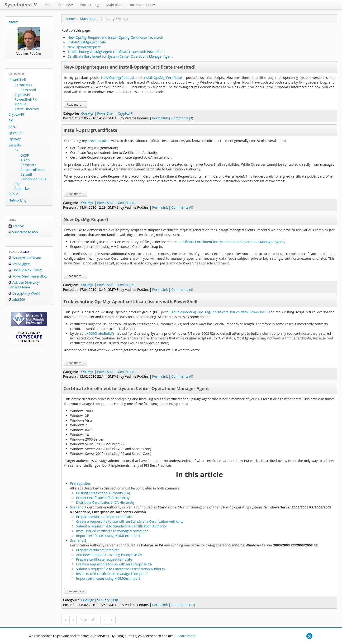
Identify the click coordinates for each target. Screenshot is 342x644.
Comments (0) (182, 207)
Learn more (187, 636)
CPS (48, 5)
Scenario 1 (78, 507)
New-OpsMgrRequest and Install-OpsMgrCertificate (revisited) (115, 37)
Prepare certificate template (98, 550)
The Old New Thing (25, 270)
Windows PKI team (25, 258)
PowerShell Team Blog (28, 276)
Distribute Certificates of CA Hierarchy (105, 502)
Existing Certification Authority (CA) (103, 493)
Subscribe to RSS (23, 232)
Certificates (23, 85)
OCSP (25, 155)
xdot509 (17, 299)
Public (13, 194)
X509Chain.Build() (100, 333)
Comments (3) (182, 118)
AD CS (25, 160)
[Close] (309, 636)
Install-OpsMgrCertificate (87, 42)
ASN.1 (13, 127)
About (13, 22)
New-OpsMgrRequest (84, 47)
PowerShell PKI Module (26, 102)
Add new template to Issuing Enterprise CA (109, 555)
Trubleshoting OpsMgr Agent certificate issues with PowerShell (116, 52)
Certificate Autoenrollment (33, 167)
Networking (17, 200)
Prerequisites (80, 483)
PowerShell (17, 80)
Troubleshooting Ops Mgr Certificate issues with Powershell (218, 312)
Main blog (114, 5)
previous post (98, 141)
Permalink (160, 118)
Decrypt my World (24, 293)
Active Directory (27, 109)
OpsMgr (15, 139)
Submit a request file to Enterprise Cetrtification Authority (121, 569)
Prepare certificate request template (104, 517)
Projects (66, 5)
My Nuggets (20, 264)
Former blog (90, 5)
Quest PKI (16, 133)
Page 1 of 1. (88, 620)
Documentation (142, 5)
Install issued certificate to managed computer (112, 531)
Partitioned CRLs (33, 179)
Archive (16, 226)
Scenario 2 (78, 540)
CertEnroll (28, 90)
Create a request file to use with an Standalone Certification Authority (130, 521)
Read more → (76, 104)
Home (70, 19)
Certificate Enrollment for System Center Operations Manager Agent (120, 56)
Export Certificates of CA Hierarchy (103, 498)
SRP (17, 184)
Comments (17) (183, 605)
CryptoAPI (22, 95)
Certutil (26, 174)
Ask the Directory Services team (24, 285)
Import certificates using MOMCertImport (108, 536)
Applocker (22, 189)
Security (15, 145)
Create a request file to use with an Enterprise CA (114, 564)
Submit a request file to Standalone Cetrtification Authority (121, 526)
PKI (11, 120)
